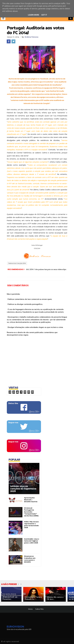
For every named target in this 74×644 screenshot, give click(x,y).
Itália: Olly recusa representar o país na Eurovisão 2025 (31, 525)
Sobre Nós (39, 609)
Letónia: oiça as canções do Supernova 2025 (23, 489)
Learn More (33, 15)
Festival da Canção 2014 (17, 263)
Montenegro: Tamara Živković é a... (33, 598)
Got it (44, 15)
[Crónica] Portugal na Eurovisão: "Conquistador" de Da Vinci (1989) (31, 512)
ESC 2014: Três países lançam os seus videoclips (46, 269)
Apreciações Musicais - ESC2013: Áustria (31, 500)
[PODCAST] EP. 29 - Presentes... (10, 598)
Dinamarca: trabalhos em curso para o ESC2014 (30, 559)
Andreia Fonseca (31, 37)
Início (30, 609)
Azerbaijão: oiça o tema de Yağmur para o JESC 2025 (32, 541)
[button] (3, 18)
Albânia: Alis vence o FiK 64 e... (55, 598)
